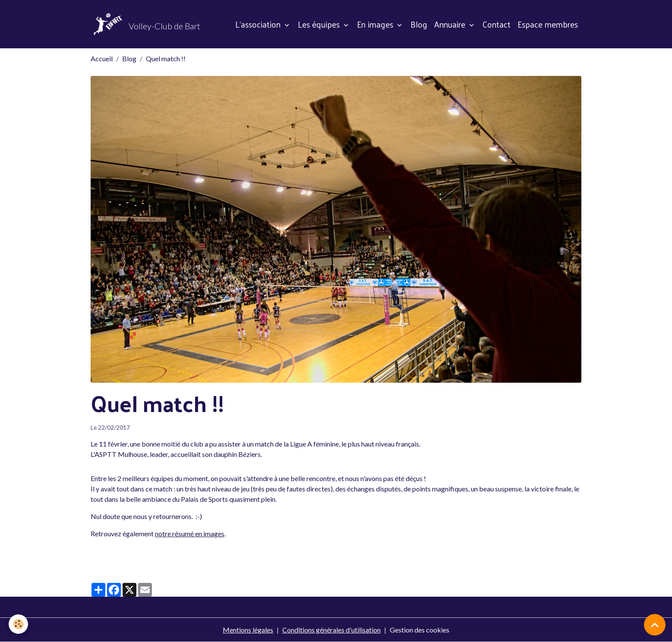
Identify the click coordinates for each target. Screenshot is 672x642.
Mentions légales (248, 630)
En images (376, 24)
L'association (259, 24)
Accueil (102, 58)
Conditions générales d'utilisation (331, 630)
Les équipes (320, 24)
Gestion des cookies (420, 630)
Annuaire (451, 24)
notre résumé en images (190, 533)
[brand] (145, 24)
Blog (419, 24)
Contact (497, 24)
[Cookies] (18, 624)
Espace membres (548, 24)
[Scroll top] (655, 625)
